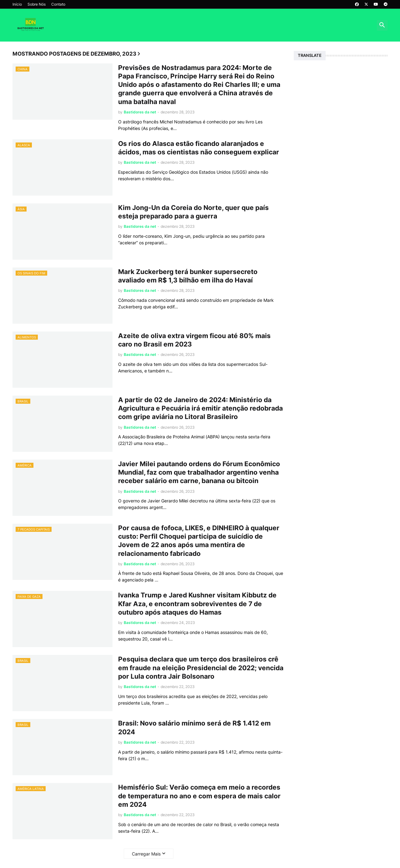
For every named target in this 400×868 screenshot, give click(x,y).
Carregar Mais (146, 854)
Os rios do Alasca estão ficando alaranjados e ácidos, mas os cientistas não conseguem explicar (199, 148)
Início (17, 4)
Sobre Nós (37, 4)
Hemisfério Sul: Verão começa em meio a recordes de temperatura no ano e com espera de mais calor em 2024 (199, 796)
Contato (58, 4)
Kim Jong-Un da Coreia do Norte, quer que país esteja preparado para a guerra (193, 212)
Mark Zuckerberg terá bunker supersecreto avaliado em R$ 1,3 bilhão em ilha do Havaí (188, 276)
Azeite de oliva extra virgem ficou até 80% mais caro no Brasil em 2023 (194, 340)
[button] (382, 25)
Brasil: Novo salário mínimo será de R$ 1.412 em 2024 (194, 727)
